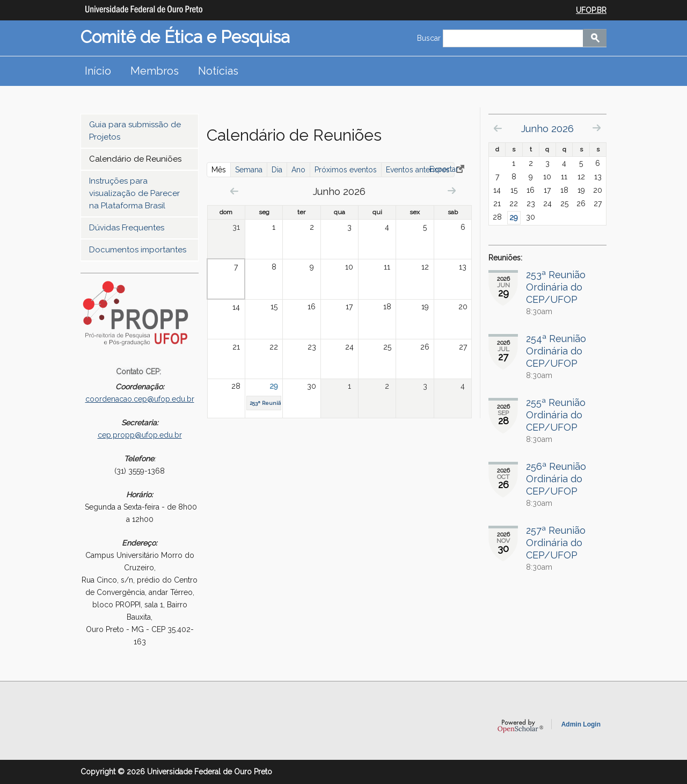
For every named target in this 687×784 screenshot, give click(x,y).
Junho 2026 (547, 129)
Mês (221, 169)
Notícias (218, 71)
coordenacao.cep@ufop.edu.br (140, 399)
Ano (298, 170)
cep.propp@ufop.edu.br (140, 435)
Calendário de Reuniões (135, 159)
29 (274, 386)
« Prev (234, 191)
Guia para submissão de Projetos (135, 131)
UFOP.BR (591, 10)
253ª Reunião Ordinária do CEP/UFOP (556, 287)
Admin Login (581, 724)
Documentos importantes (138, 250)
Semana (249, 170)
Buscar (430, 38)
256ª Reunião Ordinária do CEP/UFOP (556, 479)
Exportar (444, 169)
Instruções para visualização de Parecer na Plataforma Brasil (134, 193)
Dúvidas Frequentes (127, 228)
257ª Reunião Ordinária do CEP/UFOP (556, 543)
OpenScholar (520, 726)
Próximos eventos (346, 170)
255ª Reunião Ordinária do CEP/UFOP (556, 415)
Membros (155, 71)
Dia (277, 170)
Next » (452, 190)
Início (98, 71)
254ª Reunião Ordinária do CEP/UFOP (556, 351)
